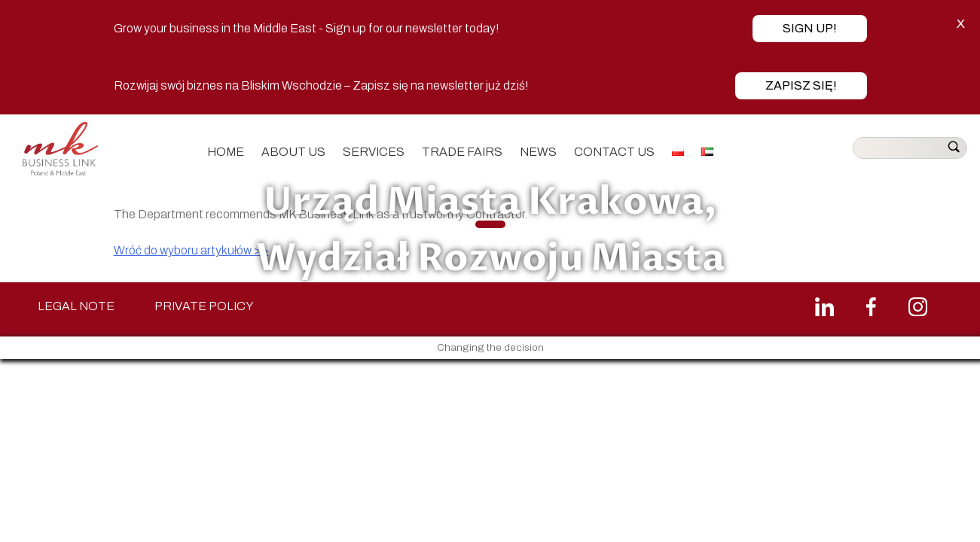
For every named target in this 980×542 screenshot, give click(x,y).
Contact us (614, 152)
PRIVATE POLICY (204, 306)
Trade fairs (462, 152)
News (538, 152)
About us (293, 152)
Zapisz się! (801, 85)
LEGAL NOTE (76, 306)
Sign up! (810, 28)
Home (226, 152)
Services (374, 152)
